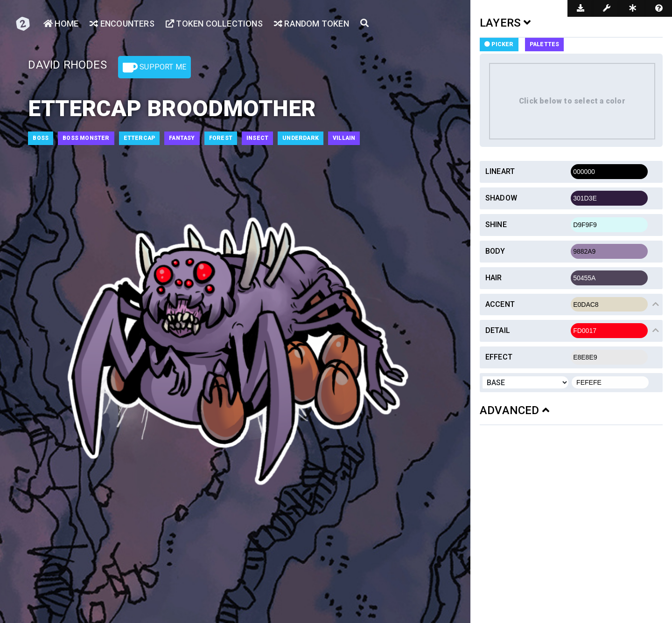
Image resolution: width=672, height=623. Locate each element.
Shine (496, 225)
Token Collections (214, 24)
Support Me (154, 68)
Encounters (122, 24)
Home (61, 24)
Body (495, 251)
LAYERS (505, 23)
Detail (498, 330)
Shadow (501, 198)
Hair (494, 278)
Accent (500, 304)
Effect (499, 357)
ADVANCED (514, 410)
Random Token (311, 24)
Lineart (500, 171)
